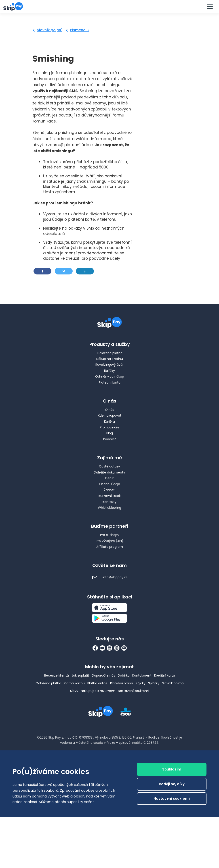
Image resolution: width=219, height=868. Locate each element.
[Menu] (210, 7)
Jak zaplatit (80, 675)
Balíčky (109, 371)
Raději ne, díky (172, 786)
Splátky (154, 683)
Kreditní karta (165, 675)
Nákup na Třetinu (110, 359)
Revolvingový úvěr (109, 365)
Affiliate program (110, 547)
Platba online (97, 683)
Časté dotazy (109, 466)
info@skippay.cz (110, 577)
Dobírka (124, 675)
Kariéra (109, 422)
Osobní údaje (110, 484)
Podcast (110, 439)
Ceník (109, 478)
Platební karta (110, 382)
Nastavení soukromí (134, 691)
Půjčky (141, 683)
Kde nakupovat (110, 415)
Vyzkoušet (109, 6)
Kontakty (109, 502)
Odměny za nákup (110, 376)
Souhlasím (172, 772)
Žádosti (110, 490)
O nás (110, 410)
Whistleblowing (109, 508)
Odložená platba (110, 353)
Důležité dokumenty (109, 472)
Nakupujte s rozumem (98, 691)
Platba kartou (74, 683)
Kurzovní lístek (110, 496)
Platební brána (122, 683)
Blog (110, 433)
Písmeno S (79, 30)
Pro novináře (110, 427)
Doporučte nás (103, 675)
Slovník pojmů (50, 30)
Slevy (74, 691)
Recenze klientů (57, 675)
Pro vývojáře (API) (110, 541)
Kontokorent (142, 675)
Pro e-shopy (110, 535)
